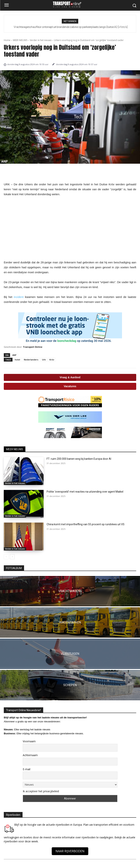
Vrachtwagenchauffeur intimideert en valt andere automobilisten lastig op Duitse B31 (70, 27)
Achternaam (30, 755)
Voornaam (29, 741)
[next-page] (12, 557)
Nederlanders (31, 360)
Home (7, 40)
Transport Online (33, 347)
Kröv (52, 360)
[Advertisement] (70, 228)
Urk (44, 360)
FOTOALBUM (14, 568)
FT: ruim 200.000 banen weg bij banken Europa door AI (79, 459)
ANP (14, 355)
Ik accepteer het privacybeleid (41, 791)
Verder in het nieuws (41, 40)
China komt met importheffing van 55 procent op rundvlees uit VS (86, 524)
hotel (17, 360)
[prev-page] (6, 557)
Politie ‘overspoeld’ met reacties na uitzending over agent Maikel (85, 492)
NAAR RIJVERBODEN (70, 851)
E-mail (27, 769)
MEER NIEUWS (20, 40)
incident (19, 297)
